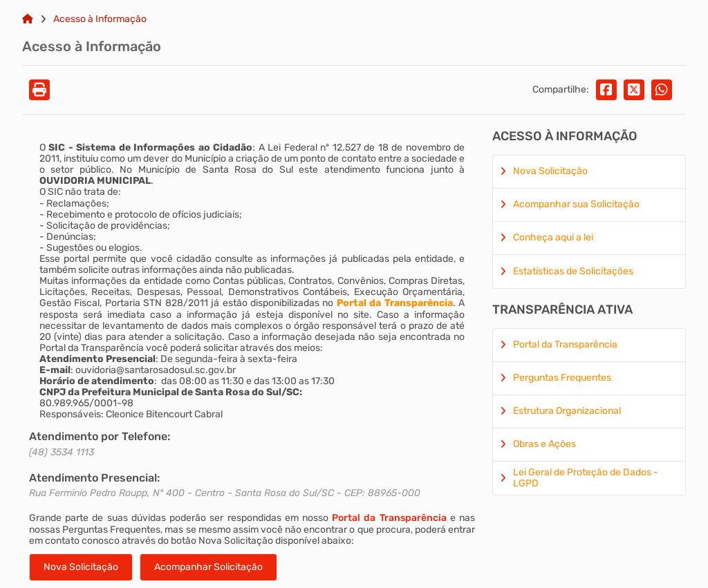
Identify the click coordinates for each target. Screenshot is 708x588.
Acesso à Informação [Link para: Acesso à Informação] (100, 19)
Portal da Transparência (389, 518)
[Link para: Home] (28, 19)
